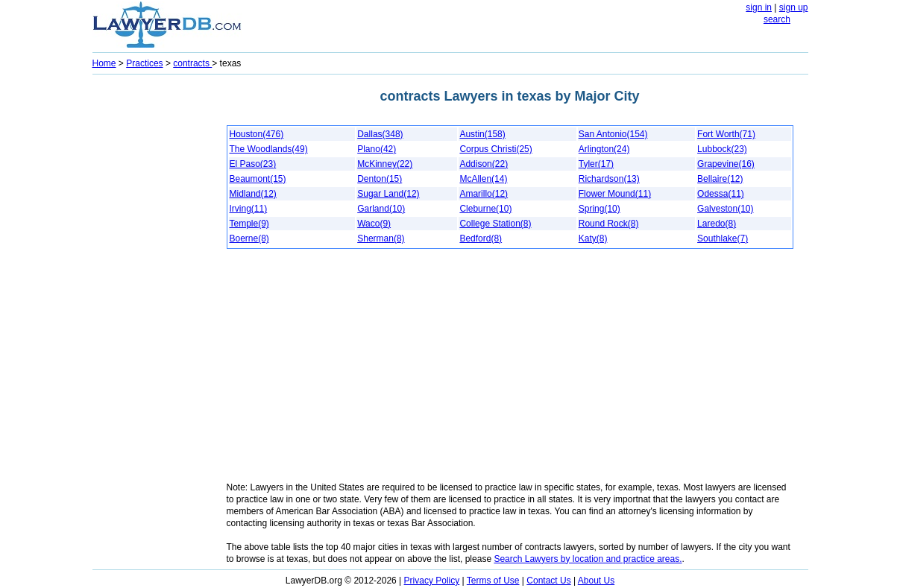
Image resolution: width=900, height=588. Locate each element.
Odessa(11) (721, 194)
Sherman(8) (381, 238)
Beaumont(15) (258, 179)
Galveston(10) (725, 209)
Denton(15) (380, 179)
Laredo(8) (717, 224)
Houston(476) (257, 134)
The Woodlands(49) (269, 149)
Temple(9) (249, 224)
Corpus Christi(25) (495, 149)
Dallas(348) (380, 134)
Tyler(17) (596, 164)
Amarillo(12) (484, 194)
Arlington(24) (604, 149)
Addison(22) (484, 164)
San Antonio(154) (613, 134)
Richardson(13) (609, 179)
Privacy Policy (432, 581)
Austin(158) (482, 134)
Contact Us (548, 581)
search (777, 19)
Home (104, 63)
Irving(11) (249, 209)
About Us (596, 581)
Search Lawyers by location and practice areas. (588, 559)
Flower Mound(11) (615, 194)
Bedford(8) (481, 238)
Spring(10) (600, 209)
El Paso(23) (253, 164)
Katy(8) (593, 238)
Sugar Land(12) (388, 194)
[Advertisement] (152, 303)
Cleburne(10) (485, 209)
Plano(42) (377, 149)
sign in (759, 7)
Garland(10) (381, 209)
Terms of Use (493, 581)
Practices (144, 63)
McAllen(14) (483, 179)
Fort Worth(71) (726, 134)
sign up (794, 7)
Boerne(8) (249, 238)
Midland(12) (253, 194)
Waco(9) (374, 224)
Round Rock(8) (609, 224)
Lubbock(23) (722, 149)
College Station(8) (495, 224)
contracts (192, 63)
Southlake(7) (723, 238)
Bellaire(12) (720, 179)
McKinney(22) (385, 164)
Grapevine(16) (726, 164)
